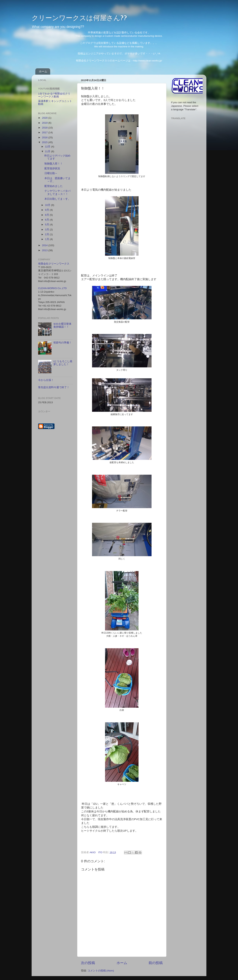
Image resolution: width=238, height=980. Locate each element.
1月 (47, 239)
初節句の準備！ (62, 343)
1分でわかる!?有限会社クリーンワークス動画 (54, 95)
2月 (47, 234)
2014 (45, 245)
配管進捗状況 (52, 168)
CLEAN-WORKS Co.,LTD (52, 288)
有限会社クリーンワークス (54, 264)
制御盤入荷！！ (54, 164)
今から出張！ (46, 380)
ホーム (43, 71)
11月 (48, 151)
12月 (48, 147)
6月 (47, 220)
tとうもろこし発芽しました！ (63, 363)
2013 (45, 250)
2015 (45, 142)
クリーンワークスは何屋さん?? (79, 18)
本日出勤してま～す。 (57, 199)
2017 (45, 132)
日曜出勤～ (51, 173)
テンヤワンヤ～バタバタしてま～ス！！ (57, 192)
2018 (45, 128)
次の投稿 (88, 963)
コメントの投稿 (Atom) (101, 971)
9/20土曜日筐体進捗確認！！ (62, 325)
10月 (48, 205)
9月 (47, 210)
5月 (47, 225)
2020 (45, 118)
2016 (45, 137)
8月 (47, 215)
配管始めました (54, 186)
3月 (47, 230)
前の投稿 (156, 963)
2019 (45, 123)
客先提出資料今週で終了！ (54, 387)
